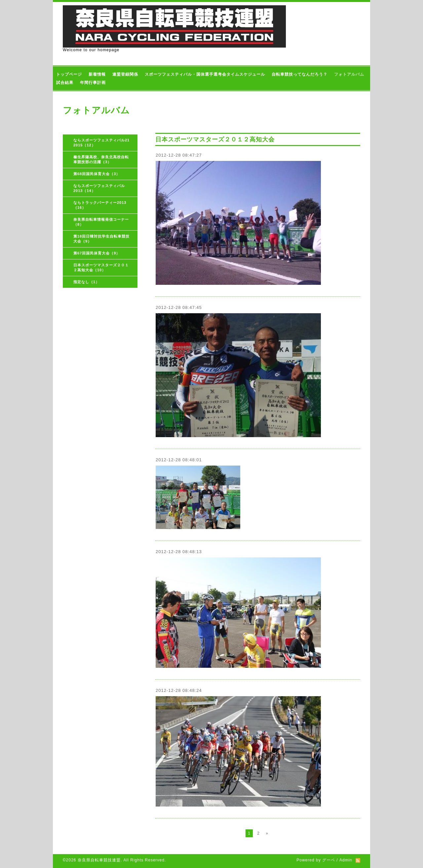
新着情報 (97, 74)
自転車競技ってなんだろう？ (300, 74)
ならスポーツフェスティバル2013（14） (99, 188)
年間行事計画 (93, 83)
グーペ (329, 860)
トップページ (69, 74)
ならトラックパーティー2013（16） (100, 205)
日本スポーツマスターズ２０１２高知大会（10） (101, 267)
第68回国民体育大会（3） (97, 174)
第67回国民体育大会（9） (97, 253)
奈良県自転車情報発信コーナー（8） (101, 222)
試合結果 (65, 83)
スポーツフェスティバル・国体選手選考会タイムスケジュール (205, 74)
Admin (346, 860)
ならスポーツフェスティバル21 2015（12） (103, 143)
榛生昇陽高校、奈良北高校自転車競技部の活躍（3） (101, 159)
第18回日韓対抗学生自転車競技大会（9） (101, 239)
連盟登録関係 (125, 74)
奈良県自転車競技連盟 (99, 860)
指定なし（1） (86, 282)
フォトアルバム (349, 74)
